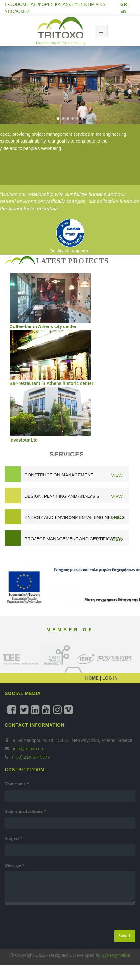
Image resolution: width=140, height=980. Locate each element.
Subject (14, 838)
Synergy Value (116, 955)
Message (14, 865)
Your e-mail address (25, 811)
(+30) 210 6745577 (30, 757)
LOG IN (109, 678)
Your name (17, 784)
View (117, 475)
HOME (93, 678)
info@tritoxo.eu (28, 749)
